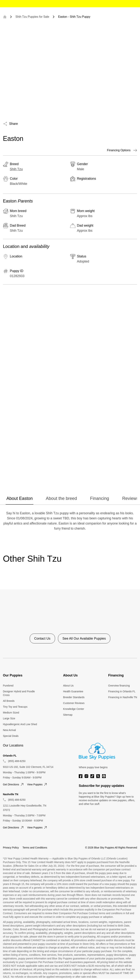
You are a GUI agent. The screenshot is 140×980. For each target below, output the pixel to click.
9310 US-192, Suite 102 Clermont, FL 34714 (28, 767)
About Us (68, 686)
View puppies (37, 784)
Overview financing (119, 686)
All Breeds (9, 701)
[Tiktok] (92, 776)
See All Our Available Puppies (84, 638)
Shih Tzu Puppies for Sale (32, 17)
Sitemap (68, 715)
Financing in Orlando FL (122, 691)
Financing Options (122, 150)
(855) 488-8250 (17, 761)
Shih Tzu (16, 169)
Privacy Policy (11, 848)
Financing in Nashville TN (123, 697)
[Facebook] (81, 776)
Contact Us (42, 638)
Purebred (8, 686)
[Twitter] (98, 776)
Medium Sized (11, 713)
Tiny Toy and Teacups (15, 707)
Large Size (9, 718)
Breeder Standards (74, 697)
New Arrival (9, 730)
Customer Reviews (74, 703)
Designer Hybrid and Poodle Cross (19, 693)
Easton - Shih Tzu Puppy (74, 17)
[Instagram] (86, 776)
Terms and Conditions (35, 848)
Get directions (14, 784)
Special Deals (11, 736)
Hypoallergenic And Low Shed (20, 724)
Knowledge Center (74, 709)
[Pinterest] (104, 776)
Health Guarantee (73, 691)
